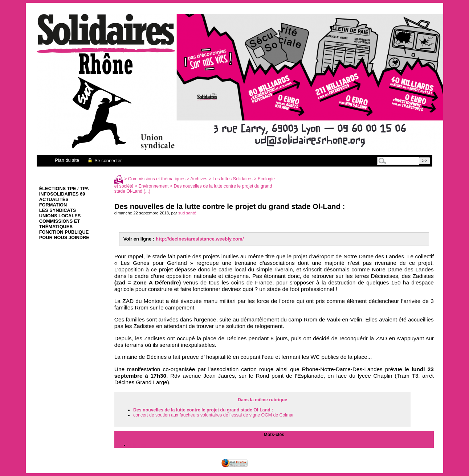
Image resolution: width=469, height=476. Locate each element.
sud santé (187, 213)
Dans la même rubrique (262, 400)
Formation (53, 205)
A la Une (137, 445)
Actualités (54, 199)
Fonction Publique (64, 232)
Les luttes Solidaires (233, 179)
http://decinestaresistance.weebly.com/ (200, 239)
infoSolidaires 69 (62, 194)
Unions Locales (60, 216)
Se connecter (104, 161)
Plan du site (67, 160)
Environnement (154, 186)
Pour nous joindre (64, 237)
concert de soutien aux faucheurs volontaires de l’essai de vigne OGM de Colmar (213, 415)
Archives (199, 179)
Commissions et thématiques (60, 224)
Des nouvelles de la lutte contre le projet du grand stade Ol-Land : (203, 410)
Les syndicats (58, 210)
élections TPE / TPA (64, 188)
